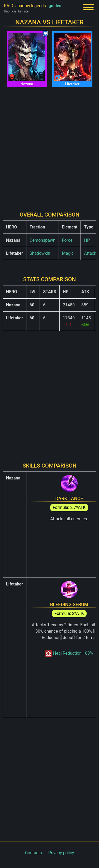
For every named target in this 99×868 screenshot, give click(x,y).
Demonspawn (43, 240)
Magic (68, 253)
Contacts (34, 853)
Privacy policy (61, 853)
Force (67, 240)
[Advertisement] (49, 146)
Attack (90, 253)
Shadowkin (40, 253)
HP (87, 240)
